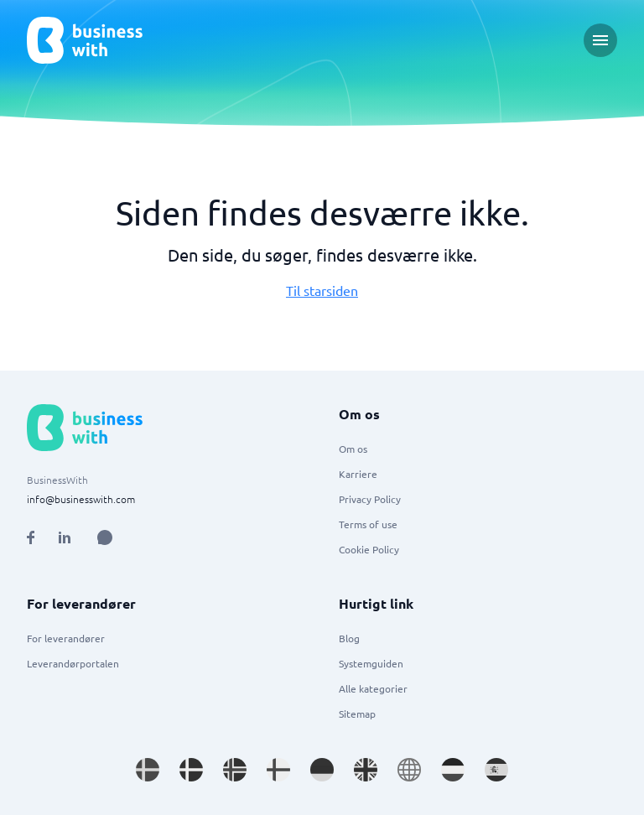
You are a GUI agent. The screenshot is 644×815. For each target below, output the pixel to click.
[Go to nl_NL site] (453, 770)
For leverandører (66, 638)
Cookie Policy (369, 549)
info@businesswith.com (81, 499)
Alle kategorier (373, 688)
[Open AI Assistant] (105, 537)
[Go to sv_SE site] (148, 770)
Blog (349, 638)
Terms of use (368, 524)
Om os (353, 449)
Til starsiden (322, 290)
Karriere (358, 474)
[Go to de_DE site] (322, 770)
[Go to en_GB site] (366, 770)
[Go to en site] (409, 770)
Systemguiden (371, 663)
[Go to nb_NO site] (235, 770)
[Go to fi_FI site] (278, 770)
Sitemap (357, 714)
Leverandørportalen (73, 663)
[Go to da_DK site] (191, 770)
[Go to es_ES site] (496, 770)
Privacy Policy (370, 499)
